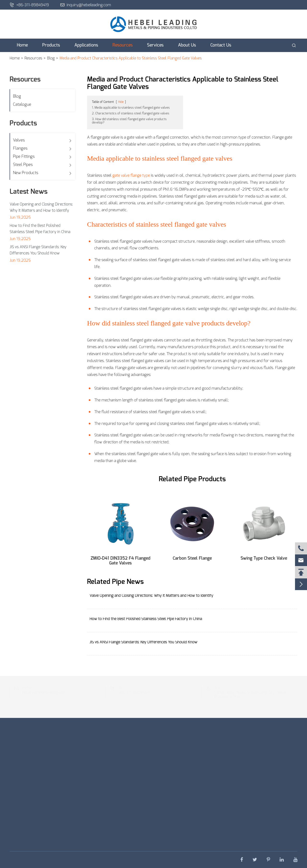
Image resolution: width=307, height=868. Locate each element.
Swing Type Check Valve (264, 558)
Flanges (20, 148)
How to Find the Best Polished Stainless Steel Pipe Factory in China (40, 229)
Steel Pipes (23, 165)
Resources (123, 45)
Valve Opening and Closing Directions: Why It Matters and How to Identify (41, 207)
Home (22, 45)
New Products (26, 173)
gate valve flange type (131, 176)
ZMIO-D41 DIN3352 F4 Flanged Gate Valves (121, 561)
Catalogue (22, 104)
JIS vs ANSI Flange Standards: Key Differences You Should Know (38, 250)
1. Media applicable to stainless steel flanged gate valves (131, 108)
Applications (86, 45)
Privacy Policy (190, 860)
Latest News (29, 192)
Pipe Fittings (24, 156)
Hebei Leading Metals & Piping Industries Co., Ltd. (68, 860)
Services (155, 45)
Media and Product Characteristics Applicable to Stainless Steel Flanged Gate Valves (131, 58)
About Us (187, 45)
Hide (121, 102)
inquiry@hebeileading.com (86, 5)
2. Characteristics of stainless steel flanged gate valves (131, 114)
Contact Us (221, 45)
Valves (19, 140)
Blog (51, 58)
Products (51, 45)
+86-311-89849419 (29, 5)
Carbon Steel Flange (192, 558)
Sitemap (164, 860)
